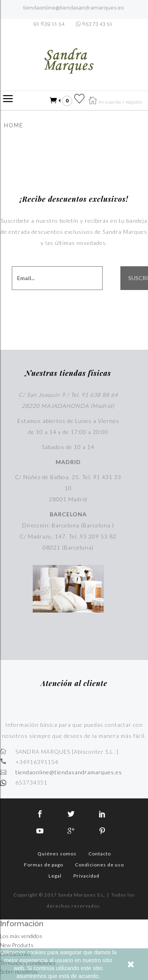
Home (14, 125)
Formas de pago (44, 865)
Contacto (100, 854)
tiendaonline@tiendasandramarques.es (73, 8)
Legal (55, 876)
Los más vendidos (21, 936)
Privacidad (86, 876)
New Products (17, 945)
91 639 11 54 (49, 24)
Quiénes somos (57, 854)
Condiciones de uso (99, 865)
